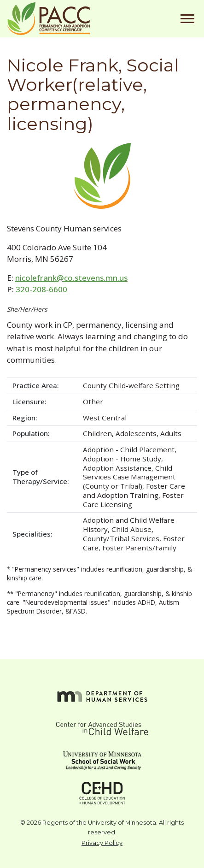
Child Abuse (131, 529)
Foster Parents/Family (139, 548)
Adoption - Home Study (122, 459)
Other (93, 402)
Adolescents (136, 433)
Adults (171, 433)
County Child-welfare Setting (131, 385)
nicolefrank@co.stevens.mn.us (71, 278)
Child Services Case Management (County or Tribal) (129, 477)
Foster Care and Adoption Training (134, 490)
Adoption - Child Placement (129, 449)
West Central (105, 418)
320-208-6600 (41, 289)
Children (97, 433)
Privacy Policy (102, 843)
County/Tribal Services (121, 538)
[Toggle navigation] (187, 19)
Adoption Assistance (117, 468)
